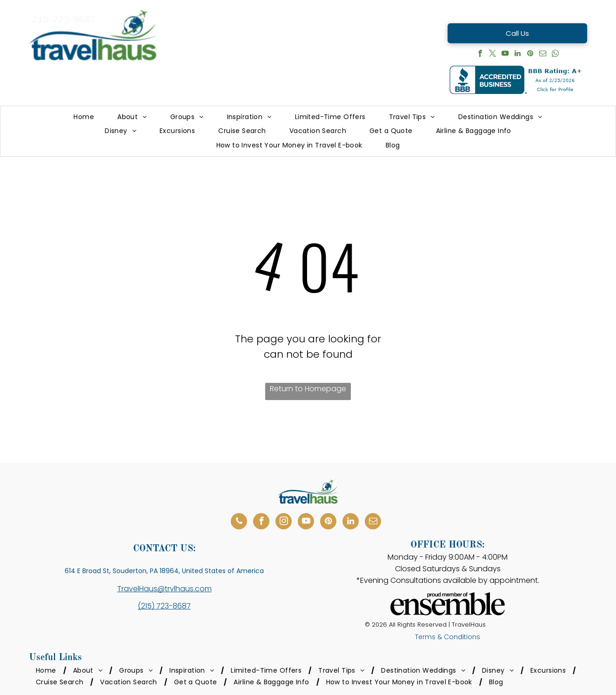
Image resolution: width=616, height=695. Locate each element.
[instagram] (284, 522)
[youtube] (505, 54)
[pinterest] (530, 54)
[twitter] (492, 54)
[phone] (239, 522)
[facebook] (480, 54)
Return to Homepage (308, 389)
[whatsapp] (555, 54)
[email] (543, 54)
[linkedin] (518, 54)
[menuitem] (84, 117)
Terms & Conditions (448, 637)
